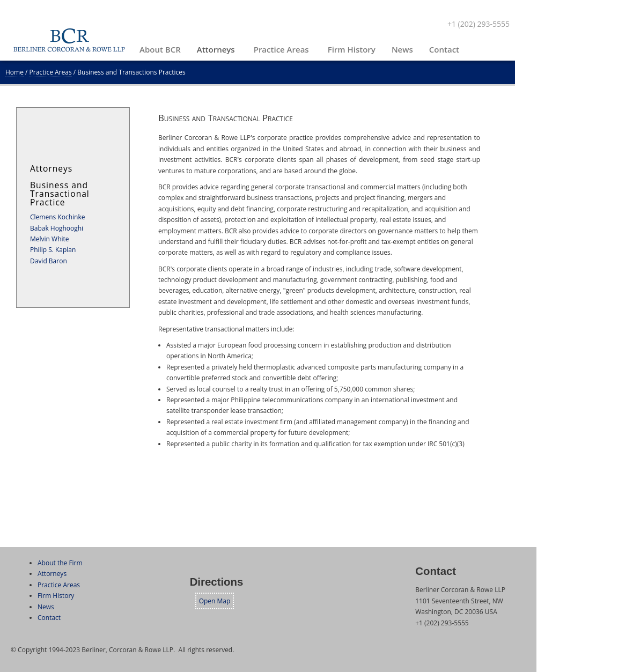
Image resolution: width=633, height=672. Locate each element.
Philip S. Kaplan (53, 250)
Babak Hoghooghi (57, 228)
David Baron (49, 261)
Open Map (215, 601)
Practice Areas (51, 72)
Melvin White (50, 239)
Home (14, 72)
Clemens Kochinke (57, 217)
